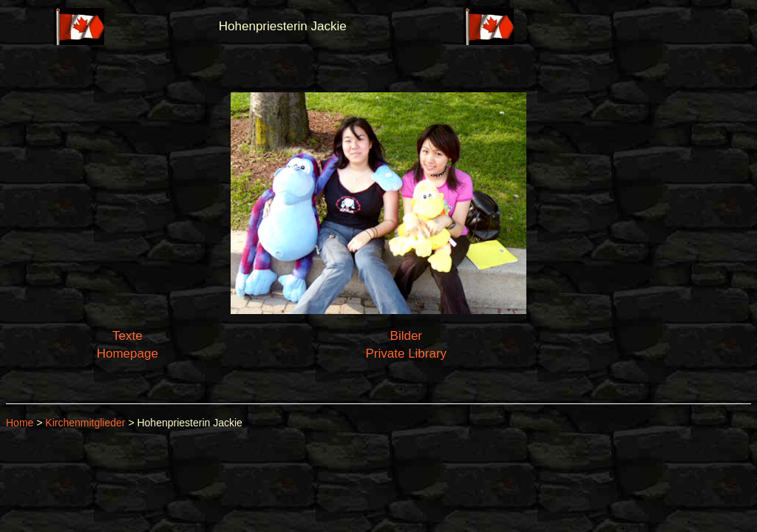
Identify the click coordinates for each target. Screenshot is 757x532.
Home (20, 423)
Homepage (128, 354)
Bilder (406, 336)
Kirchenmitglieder (85, 423)
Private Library (407, 354)
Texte (128, 336)
